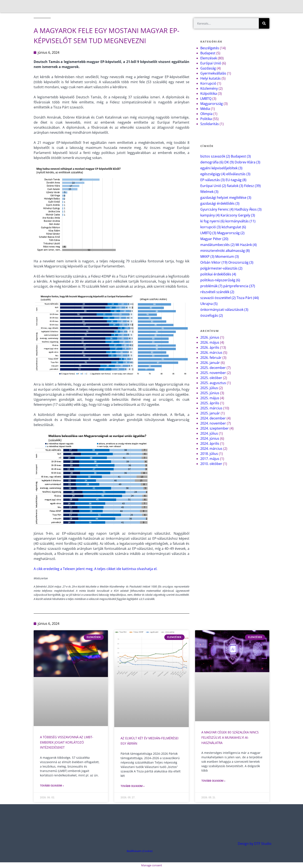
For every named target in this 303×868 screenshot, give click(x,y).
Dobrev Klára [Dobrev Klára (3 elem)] (247, 162)
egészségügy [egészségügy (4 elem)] (213, 174)
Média (205, 109)
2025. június (210, 393)
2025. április (210, 403)
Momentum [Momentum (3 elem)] (227, 256)
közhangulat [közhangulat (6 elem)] (234, 227)
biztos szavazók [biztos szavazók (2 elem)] (215, 156)
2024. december (213, 418)
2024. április (210, 443)
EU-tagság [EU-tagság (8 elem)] (236, 180)
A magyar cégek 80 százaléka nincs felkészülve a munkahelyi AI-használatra (232, 737)
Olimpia (206, 114)
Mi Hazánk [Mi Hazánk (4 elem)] (246, 245)
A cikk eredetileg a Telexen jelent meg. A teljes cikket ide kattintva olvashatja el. (96, 569)
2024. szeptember (215, 428)
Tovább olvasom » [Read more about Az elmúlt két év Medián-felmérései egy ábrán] (133, 786)
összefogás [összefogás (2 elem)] (212, 315)
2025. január (210, 413)
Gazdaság (208, 68)
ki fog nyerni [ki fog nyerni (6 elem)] (212, 221)
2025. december (213, 368)
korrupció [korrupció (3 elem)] (211, 227)
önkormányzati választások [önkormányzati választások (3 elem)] (224, 310)
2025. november (213, 373)
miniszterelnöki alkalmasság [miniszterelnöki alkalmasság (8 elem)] (225, 251)
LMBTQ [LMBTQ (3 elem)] (208, 233)
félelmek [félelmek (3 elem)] (209, 192)
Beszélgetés (210, 48)
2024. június (210, 438)
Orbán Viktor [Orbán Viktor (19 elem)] (214, 262)
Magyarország (212, 104)
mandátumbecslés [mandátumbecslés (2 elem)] (217, 245)
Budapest (208, 53)
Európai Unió (211, 63)
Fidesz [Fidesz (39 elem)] (252, 186)
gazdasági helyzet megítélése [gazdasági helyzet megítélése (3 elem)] (226, 198)
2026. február (211, 358)
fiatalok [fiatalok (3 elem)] (235, 186)
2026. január (210, 363)
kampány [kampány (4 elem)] (210, 215)
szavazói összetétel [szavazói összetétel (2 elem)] (218, 298)
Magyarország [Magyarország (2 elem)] (231, 233)
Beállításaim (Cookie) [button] (140, 850)
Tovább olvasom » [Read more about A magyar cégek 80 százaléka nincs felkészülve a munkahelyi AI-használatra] (213, 780)
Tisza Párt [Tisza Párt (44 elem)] (248, 298)
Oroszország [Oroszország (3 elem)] (241, 262)
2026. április (210, 347)
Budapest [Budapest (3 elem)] (241, 156)
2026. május (210, 342)
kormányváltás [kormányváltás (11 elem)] (240, 221)
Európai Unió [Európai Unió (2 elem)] (213, 186)
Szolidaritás (210, 124)
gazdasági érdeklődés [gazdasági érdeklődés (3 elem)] (220, 203)
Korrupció (208, 83)
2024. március (211, 449)
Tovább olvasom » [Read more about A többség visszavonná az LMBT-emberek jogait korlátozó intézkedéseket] (52, 785)
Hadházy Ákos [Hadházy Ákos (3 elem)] (248, 209)
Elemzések (209, 58)
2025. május (210, 398)
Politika (206, 119)
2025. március (211, 408)
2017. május (210, 459)
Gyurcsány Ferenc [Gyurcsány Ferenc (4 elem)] (217, 209)
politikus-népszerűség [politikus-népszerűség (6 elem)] (220, 280)
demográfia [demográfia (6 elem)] (212, 162)
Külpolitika (209, 93)
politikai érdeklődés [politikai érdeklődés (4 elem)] (218, 274)
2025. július (209, 388)
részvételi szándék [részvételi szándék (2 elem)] (217, 292)
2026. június (210, 337)
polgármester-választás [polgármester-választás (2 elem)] (221, 268)
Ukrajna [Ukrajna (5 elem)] (209, 304)
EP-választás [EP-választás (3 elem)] (213, 180)
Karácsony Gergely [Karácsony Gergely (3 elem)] (238, 215)
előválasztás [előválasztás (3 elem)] (238, 174)
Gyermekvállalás (213, 73)
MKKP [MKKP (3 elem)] (207, 256)
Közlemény (209, 88)
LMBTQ (206, 99)
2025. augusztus (213, 383)
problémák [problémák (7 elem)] (211, 286)
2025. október (211, 378)
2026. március (211, 353)
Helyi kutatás (211, 78)
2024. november (213, 423)
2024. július (209, 433)
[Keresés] (264, 23)
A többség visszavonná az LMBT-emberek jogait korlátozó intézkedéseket (68, 742)
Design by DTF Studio (255, 843)
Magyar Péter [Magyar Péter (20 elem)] (214, 239)
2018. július (209, 454)
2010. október (211, 464)
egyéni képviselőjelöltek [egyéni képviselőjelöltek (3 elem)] (221, 168)
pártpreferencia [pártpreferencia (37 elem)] (239, 286)
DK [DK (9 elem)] (229, 162)
